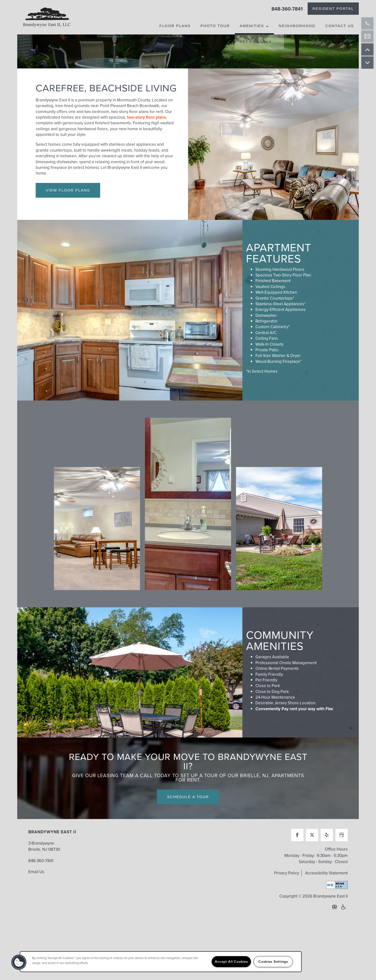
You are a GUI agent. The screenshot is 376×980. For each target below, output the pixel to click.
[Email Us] (367, 36)
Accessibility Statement (326, 899)
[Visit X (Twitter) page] (312, 861)
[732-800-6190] (367, 23)
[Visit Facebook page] (297, 861)
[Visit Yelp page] (327, 861)
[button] (333, 9)
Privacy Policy (287, 899)
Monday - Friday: (300, 882)
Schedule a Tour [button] (188, 823)
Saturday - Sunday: (316, 888)
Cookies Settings (273, 962)
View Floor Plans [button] (68, 216)
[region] (161, 962)
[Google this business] (342, 861)
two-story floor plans (146, 144)
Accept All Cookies (231, 962)
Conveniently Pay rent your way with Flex (294, 735)
